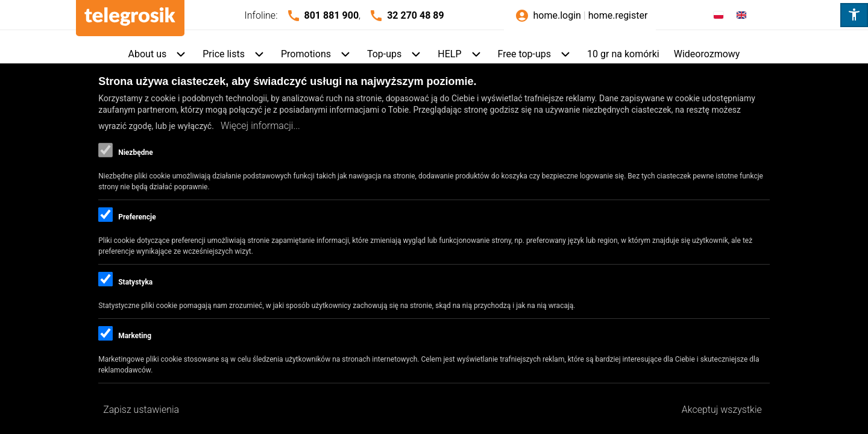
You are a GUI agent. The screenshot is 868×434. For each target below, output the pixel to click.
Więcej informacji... (260, 126)
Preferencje (137, 217)
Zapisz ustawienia (141, 410)
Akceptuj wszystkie (722, 410)
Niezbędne (135, 153)
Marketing (135, 336)
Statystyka (135, 282)
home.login (557, 15)
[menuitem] (159, 55)
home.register (618, 15)
